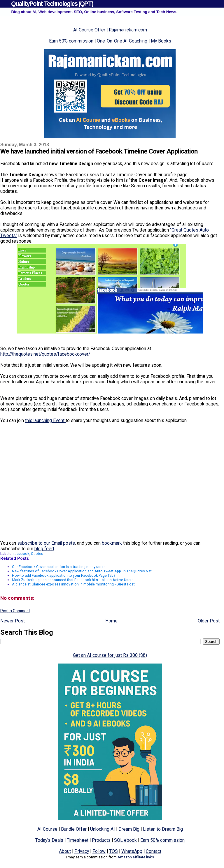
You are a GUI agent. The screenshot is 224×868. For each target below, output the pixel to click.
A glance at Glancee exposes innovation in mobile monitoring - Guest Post (73, 584)
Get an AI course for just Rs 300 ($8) (110, 655)
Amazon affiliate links (136, 857)
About (65, 851)
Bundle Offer (74, 829)
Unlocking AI (103, 829)
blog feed (44, 549)
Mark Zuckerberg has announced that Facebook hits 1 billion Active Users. (73, 580)
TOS (113, 851)
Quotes (37, 554)
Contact (154, 851)
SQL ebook (125, 840)
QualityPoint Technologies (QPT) (52, 4)
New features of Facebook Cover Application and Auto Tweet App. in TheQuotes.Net (82, 571)
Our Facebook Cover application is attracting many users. (59, 567)
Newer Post (13, 621)
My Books (161, 41)
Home (111, 621)
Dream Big (129, 829)
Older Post (209, 621)
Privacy (82, 851)
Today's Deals (49, 840)
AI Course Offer (89, 30)
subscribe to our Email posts (46, 543)
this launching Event (45, 420)
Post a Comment (15, 611)
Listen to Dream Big (163, 829)
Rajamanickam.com (128, 30)
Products (101, 840)
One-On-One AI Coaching (122, 41)
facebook (21, 554)
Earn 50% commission (71, 41)
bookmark (112, 543)
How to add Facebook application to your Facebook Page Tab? (64, 575)
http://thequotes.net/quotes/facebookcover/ (45, 354)
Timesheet (78, 840)
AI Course (47, 829)
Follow (99, 851)
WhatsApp (132, 851)
